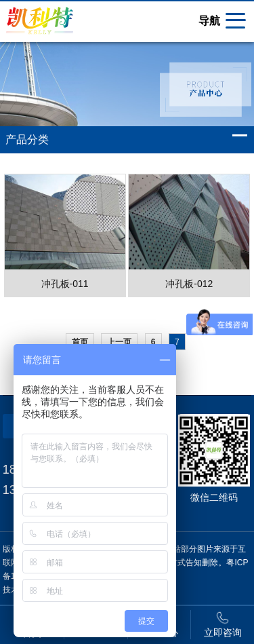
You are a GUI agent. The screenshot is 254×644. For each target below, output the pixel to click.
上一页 (119, 342)
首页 (80, 342)
